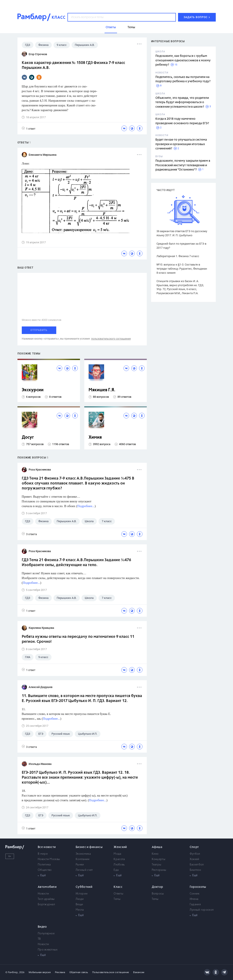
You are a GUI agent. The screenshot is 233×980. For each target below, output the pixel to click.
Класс (118, 887)
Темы (117, 899)
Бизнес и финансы (89, 847)
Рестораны (159, 870)
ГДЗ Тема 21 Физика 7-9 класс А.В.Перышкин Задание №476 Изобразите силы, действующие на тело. (76, 563)
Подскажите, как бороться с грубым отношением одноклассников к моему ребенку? (183, 60)
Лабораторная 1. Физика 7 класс (178, 256)
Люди (80, 899)
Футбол (195, 854)
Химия (95, 437)
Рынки (80, 865)
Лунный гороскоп (202, 910)
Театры (157, 865)
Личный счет (84, 870)
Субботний (84, 887)
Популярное (46, 934)
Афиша (157, 847)
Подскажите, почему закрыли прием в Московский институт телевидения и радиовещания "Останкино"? (183, 165)
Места (80, 910)
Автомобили (47, 887)
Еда (116, 870)
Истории (82, 894)
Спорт (194, 847)
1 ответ (29, 128)
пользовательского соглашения (111, 339)
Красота (119, 859)
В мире (43, 854)
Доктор (157, 887)
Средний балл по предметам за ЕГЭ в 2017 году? (181, 246)
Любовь (119, 865)
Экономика (83, 854)
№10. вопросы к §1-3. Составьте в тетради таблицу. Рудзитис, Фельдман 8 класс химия (182, 269)
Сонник (195, 894)
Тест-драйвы (46, 899)
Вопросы (158, 894)
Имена (194, 899)
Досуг (28, 437)
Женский (120, 847)
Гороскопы (198, 887)
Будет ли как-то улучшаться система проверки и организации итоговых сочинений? (181, 144)
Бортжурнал (46, 905)
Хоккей (195, 859)
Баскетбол (197, 865)
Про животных (48, 950)
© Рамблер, (12, 972)
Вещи (79, 905)
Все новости (47, 847)
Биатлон (195, 870)
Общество (45, 870)
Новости (43, 894)
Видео (42, 927)
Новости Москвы (49, 859)
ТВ (39, 939)
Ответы (118, 894)
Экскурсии (33, 390)
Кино (155, 854)
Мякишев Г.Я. (102, 390)
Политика (44, 865)
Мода (117, 854)
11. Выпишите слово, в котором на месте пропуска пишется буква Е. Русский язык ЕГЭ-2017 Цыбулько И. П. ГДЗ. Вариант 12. (82, 698)
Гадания (195, 905)
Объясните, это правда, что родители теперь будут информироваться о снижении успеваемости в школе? (182, 102)
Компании (83, 859)
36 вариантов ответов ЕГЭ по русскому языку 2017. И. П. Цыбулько (182, 233)
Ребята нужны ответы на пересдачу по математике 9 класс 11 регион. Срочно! (78, 639)
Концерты (159, 859)
